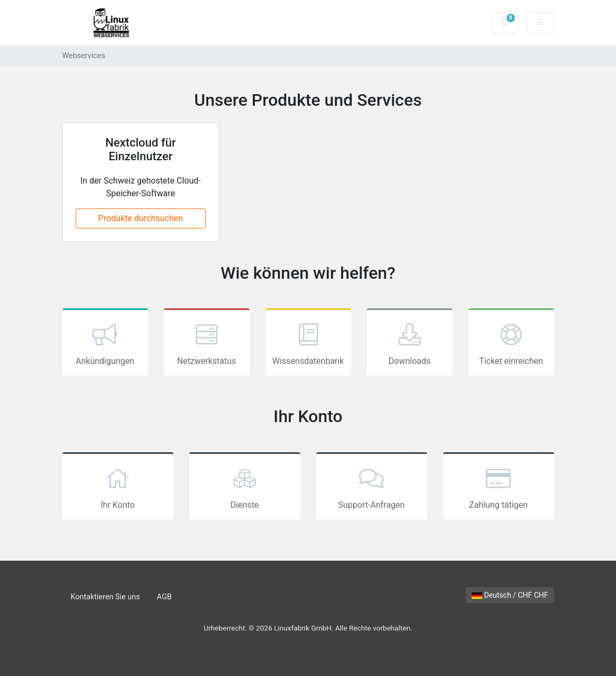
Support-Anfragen (372, 487)
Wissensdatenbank (308, 343)
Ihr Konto (118, 487)
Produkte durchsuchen (141, 218)
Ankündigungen (105, 343)
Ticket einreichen (511, 343)
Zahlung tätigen (499, 487)
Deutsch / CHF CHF (510, 595)
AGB (164, 597)
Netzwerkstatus (207, 343)
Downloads (410, 343)
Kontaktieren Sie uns (105, 597)
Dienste (245, 487)
